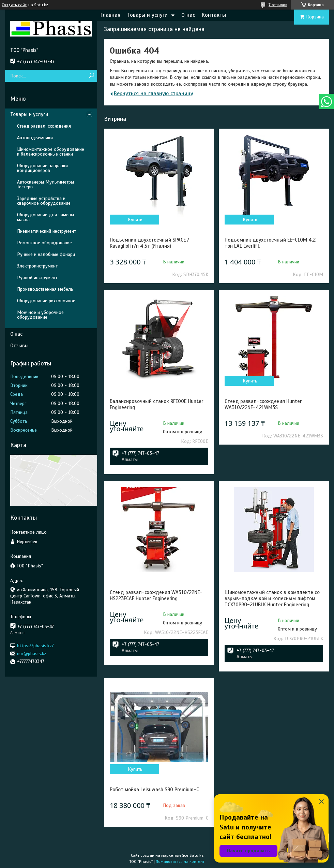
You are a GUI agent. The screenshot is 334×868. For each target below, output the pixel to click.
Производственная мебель (45, 289)
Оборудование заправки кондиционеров (42, 168)
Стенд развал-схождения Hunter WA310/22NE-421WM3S (263, 404)
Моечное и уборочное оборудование (40, 315)
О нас (188, 15)
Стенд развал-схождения (44, 126)
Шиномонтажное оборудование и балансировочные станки (51, 152)
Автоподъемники (35, 138)
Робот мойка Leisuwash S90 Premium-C (154, 790)
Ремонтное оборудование (44, 243)
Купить (135, 220)
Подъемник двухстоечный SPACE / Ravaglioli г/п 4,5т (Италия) (149, 243)
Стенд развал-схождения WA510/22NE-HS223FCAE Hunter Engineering (156, 595)
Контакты (214, 15)
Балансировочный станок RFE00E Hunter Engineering (156, 404)
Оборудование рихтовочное (46, 301)
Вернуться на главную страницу (154, 93)
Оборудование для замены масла (45, 217)
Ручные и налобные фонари (46, 254)
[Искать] (91, 76)
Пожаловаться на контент (180, 862)
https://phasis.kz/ (35, 645)
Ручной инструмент (37, 278)
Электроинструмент (37, 266)
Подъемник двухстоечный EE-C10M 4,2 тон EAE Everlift (270, 243)
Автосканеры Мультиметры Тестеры (45, 184)
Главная (110, 15)
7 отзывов (278, 5)
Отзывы (19, 346)
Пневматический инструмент (47, 231)
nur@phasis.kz (32, 654)
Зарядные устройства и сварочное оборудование (44, 201)
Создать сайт (14, 5)
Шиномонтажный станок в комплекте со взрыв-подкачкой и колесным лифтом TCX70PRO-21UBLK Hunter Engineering (272, 598)
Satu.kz (196, 855)
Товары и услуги (147, 15)
